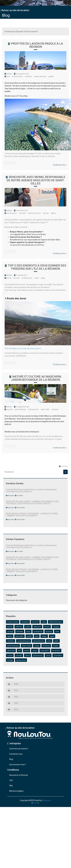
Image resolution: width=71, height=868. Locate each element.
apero (52, 636)
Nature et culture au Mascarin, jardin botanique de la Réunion (36, 378)
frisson (47, 627)
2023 (12, 703)
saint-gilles (20, 636)
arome (27, 655)
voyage (37, 646)
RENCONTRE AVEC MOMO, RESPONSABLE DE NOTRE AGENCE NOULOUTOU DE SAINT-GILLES (36, 180)
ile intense (46, 646)
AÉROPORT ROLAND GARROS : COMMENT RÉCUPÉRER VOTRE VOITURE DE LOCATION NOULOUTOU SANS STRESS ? (32, 503)
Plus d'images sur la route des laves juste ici (23, 348)
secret (48, 655)
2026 (12, 684)
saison (35, 651)
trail (19, 651)
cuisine (10, 655)
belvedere (20, 632)
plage (43, 278)
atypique (49, 632)
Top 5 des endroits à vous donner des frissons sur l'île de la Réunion (37, 267)
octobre (56, 646)
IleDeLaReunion (39, 641)
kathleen (9, 74)
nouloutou (28, 76)
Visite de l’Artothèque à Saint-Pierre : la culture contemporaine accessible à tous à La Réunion (31, 491)
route (49, 641)
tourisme (16, 278)
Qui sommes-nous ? (18, 765)
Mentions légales (16, 791)
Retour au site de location (15, 10)
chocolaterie (58, 655)
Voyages (56, 627)
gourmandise (38, 655)
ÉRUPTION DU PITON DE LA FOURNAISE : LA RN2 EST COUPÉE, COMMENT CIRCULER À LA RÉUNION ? (32, 515)
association (45, 651)
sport (8, 76)
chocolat (19, 655)
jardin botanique (20, 409)
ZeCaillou (11, 641)
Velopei (44, 636)
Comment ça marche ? (19, 749)
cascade (10, 632)
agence (53, 213)
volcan (37, 278)
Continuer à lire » (60, 165)
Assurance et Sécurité (19, 775)
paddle (51, 76)
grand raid (11, 651)
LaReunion (37, 627)
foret (37, 636)
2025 (12, 690)
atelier (56, 641)
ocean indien (45, 409)
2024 (12, 697)
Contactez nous (16, 754)
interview (46, 213)
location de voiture (40, 76)
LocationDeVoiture (24, 641)
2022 (12, 709)
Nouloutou (47, 800)
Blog (6, 15)
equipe (27, 651)
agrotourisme (21, 660)
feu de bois (56, 651)
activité (9, 278)
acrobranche (38, 632)
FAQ (11, 786)
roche (57, 632)
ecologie (10, 660)
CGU (11, 780)
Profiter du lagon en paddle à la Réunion (37, 45)
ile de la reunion (17, 76)
